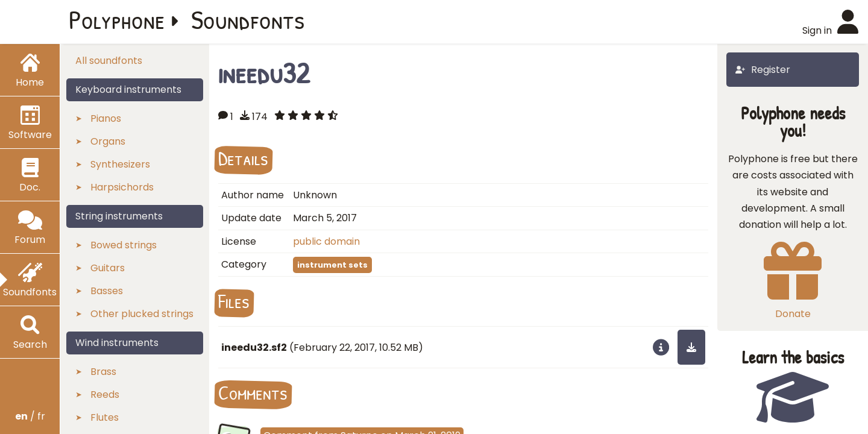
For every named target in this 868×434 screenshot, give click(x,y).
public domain (326, 241)
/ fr (30, 416)
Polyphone (117, 19)
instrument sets (332, 265)
